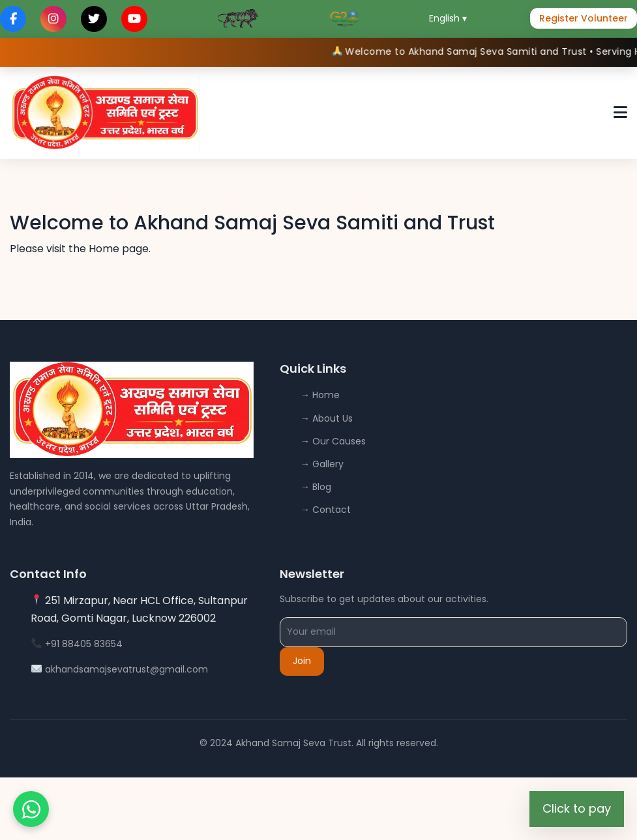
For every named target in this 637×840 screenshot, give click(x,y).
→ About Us (327, 418)
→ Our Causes (333, 441)
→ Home (320, 395)
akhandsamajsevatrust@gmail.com (126, 669)
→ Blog (316, 487)
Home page (119, 249)
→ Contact (326, 510)
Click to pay (577, 808)
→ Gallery (322, 464)
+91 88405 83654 (84, 644)
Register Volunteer (584, 18)
